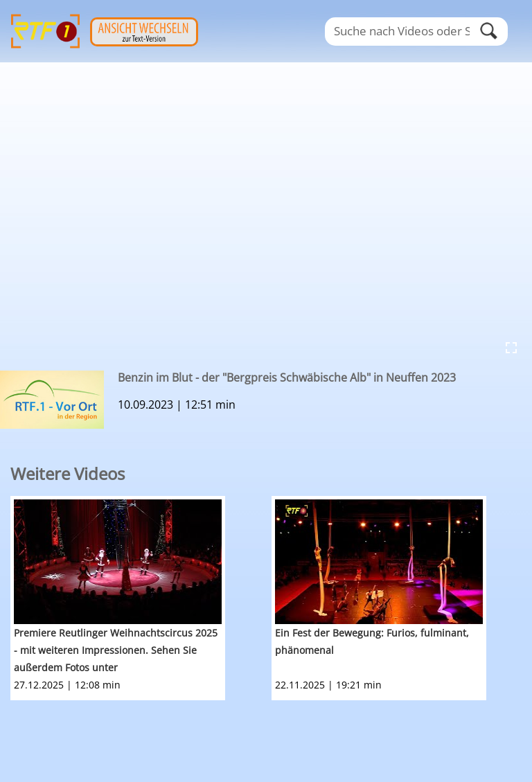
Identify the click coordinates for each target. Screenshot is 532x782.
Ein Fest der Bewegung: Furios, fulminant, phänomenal (372, 641)
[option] (141, 598)
